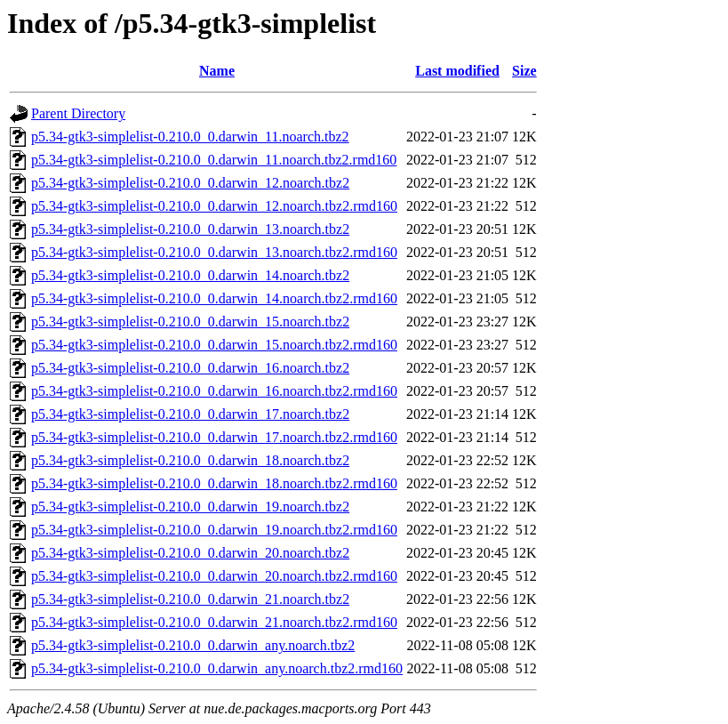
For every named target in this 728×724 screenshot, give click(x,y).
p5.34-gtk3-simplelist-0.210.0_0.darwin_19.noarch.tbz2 (190, 507)
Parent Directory (78, 113)
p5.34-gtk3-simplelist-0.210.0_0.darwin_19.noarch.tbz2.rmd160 (214, 530)
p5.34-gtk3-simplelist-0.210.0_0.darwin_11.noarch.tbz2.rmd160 (214, 160)
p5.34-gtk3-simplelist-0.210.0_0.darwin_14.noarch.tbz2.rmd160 (214, 298)
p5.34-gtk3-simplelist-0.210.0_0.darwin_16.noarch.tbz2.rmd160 (214, 391)
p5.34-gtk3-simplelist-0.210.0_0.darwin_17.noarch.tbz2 (190, 414)
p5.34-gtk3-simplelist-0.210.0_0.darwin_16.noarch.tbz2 (190, 368)
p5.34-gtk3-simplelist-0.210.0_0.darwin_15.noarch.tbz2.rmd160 (214, 345)
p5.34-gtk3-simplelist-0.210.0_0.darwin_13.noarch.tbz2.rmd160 (214, 252)
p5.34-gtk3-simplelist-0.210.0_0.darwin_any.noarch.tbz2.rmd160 (217, 668)
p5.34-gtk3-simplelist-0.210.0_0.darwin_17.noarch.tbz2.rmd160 (214, 437)
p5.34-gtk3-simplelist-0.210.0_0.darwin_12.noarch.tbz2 (190, 183)
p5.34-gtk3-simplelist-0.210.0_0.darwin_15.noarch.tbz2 (190, 322)
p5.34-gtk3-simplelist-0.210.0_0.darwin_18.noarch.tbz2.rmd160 (214, 483)
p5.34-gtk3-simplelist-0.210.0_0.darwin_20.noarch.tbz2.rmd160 (214, 576)
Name (217, 71)
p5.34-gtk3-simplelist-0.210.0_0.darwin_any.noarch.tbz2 (193, 645)
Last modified (457, 71)
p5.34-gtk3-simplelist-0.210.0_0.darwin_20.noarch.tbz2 (190, 553)
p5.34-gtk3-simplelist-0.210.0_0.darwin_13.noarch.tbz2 (190, 229)
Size (524, 71)
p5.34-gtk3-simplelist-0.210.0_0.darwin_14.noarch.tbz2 (190, 275)
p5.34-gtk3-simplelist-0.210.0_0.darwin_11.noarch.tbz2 (190, 137)
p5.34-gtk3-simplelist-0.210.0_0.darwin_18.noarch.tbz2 (190, 460)
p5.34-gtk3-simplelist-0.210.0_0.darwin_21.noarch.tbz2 (190, 599)
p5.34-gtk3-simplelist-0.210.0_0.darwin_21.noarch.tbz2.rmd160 (214, 622)
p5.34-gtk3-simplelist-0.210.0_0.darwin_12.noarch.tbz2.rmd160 (214, 206)
